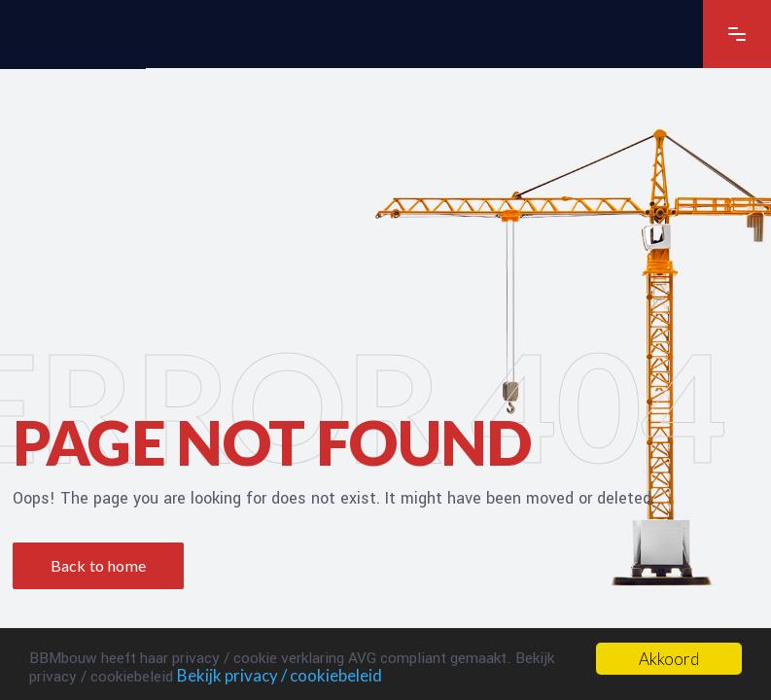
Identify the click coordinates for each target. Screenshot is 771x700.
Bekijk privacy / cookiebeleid (280, 675)
